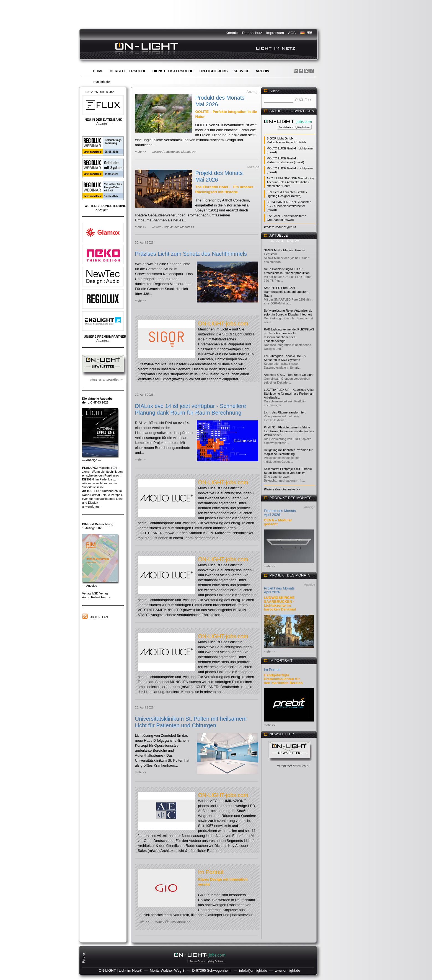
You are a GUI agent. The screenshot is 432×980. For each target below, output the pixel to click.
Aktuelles (99, 617)
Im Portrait (211, 872)
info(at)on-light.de (253, 970)
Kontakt (232, 33)
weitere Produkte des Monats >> (174, 152)
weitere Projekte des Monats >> (173, 227)
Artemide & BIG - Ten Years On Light (289, 375)
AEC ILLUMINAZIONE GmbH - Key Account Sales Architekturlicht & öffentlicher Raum (291, 182)
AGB (292, 33)
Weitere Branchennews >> (282, 489)
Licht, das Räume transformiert (285, 412)
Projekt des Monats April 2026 (279, 590)
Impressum (275, 33)
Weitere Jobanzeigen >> (280, 227)
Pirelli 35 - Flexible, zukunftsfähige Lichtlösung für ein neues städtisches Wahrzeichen (289, 431)
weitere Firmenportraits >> (172, 922)
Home (98, 71)
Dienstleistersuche (173, 71)
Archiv (262, 71)
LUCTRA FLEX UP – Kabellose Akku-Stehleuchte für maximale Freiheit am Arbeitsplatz (289, 394)
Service (242, 71)
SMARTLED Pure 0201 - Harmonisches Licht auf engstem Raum (286, 292)
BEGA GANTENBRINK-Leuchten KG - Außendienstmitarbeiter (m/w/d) (289, 206)
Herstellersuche (128, 71)
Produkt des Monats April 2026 (280, 513)
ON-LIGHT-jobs (214, 71)
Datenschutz (252, 33)
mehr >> (141, 152)
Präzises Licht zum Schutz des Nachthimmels (191, 254)
